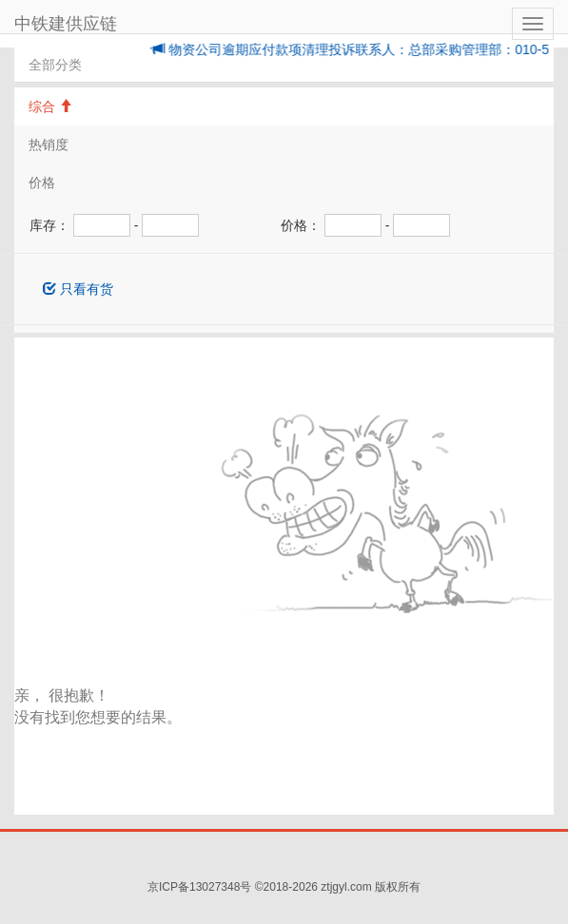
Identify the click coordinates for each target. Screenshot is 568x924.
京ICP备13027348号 (199, 887)
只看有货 (78, 289)
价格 (42, 183)
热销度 (49, 144)
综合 (50, 106)
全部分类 (55, 65)
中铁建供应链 (66, 24)
